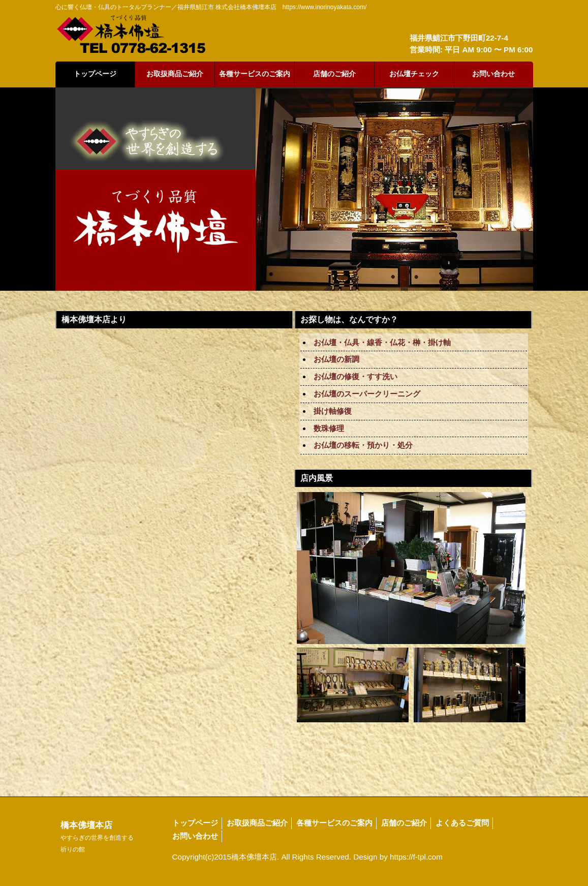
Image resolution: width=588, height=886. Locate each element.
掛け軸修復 (333, 411)
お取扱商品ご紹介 (175, 74)
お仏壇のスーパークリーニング (367, 394)
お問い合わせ (493, 74)
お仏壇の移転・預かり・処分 (363, 445)
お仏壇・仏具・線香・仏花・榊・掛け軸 (382, 342)
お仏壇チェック (414, 74)
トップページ (95, 74)
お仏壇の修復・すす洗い (355, 376)
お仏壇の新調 (336, 359)
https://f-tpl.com (416, 857)
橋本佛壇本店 (97, 837)
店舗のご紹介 (334, 74)
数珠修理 (329, 428)
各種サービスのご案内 (255, 74)
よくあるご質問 (462, 823)
